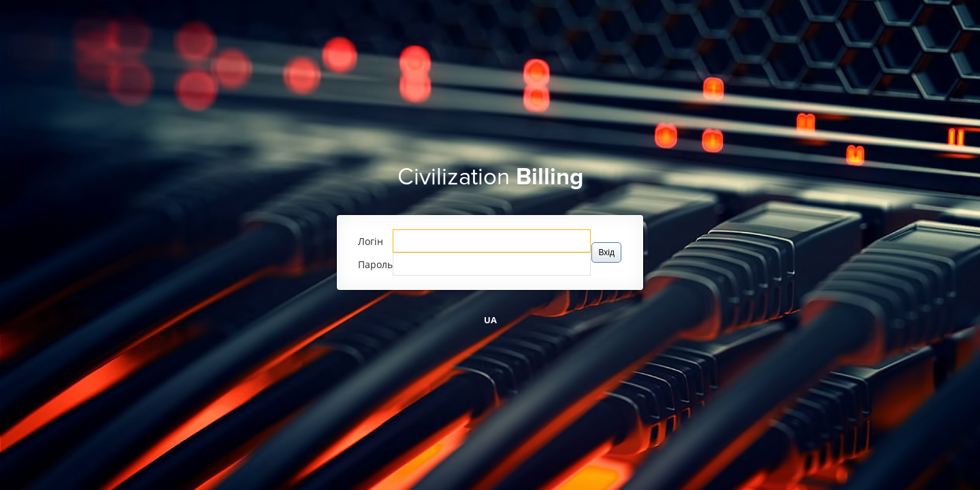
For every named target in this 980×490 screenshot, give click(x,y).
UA (490, 320)
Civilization (490, 177)
